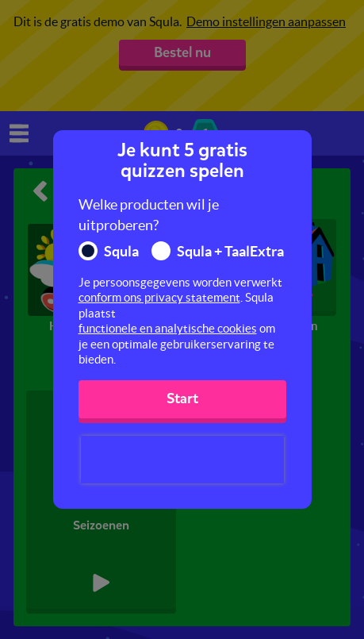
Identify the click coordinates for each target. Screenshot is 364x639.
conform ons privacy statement (159, 297)
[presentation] (182, 460)
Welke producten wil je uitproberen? (149, 215)
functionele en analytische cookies (168, 328)
